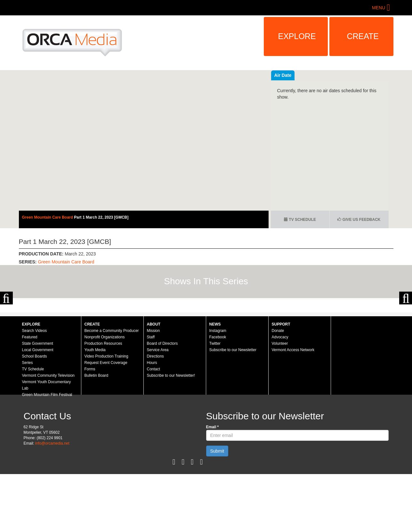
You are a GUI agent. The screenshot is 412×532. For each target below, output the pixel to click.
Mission (153, 389)
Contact (153, 427)
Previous (6, 327)
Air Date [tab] (321, 75)
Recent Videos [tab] (290, 75)
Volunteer (280, 401)
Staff (151, 395)
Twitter (215, 401)
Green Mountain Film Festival (47, 453)
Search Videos (35, 389)
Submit (217, 509)
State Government (38, 401)
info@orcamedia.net (52, 501)
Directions (155, 414)
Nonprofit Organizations (105, 395)
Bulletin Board (97, 433)
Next (406, 327)
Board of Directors (162, 401)
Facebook (218, 395)
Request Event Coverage (106, 421)
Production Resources (103, 401)
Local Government (38, 408)
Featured (30, 395)
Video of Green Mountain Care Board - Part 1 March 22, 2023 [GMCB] (144, 140)
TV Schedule (300, 220)
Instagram (218, 389)
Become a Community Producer (112, 389)
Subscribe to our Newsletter (233, 408)
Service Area (158, 408)
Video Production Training (106, 414)
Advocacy (280, 395)
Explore (297, 36)
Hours (152, 421)
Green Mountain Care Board (48, 217)
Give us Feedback (359, 220)
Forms (90, 427)
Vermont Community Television (48, 433)
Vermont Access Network (293, 408)
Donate (278, 389)
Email (213, 485)
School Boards (35, 414)
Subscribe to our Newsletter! (171, 433)
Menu (379, 8)
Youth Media (95, 408)
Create (363, 36)
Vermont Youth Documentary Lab (47, 443)
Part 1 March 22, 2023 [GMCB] (101, 217)
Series (28, 421)
